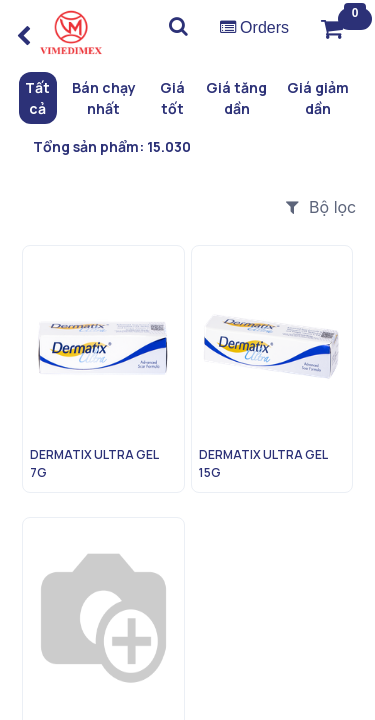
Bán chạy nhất (104, 98)
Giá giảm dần (318, 98)
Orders (254, 27)
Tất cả (37, 98)
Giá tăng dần (236, 98)
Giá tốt (172, 98)
